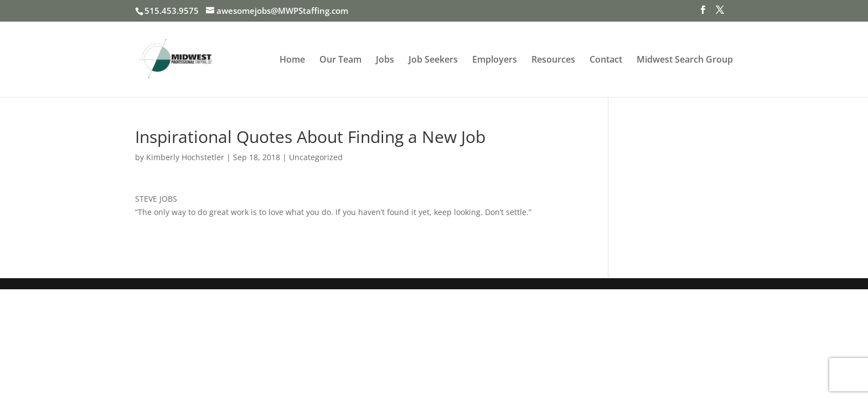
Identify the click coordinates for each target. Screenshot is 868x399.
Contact (606, 60)
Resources (553, 60)
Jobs (385, 60)
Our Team (340, 60)
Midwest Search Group (685, 60)
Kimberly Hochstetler (185, 157)
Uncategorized (316, 157)
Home (292, 60)
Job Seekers (433, 60)
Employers (495, 60)
